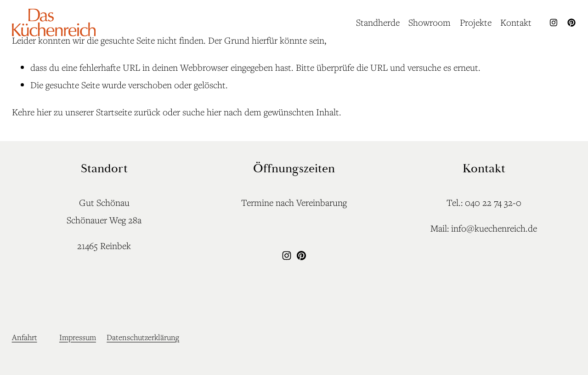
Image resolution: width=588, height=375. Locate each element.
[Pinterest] (571, 23)
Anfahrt (25, 337)
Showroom (430, 22)
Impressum (78, 337)
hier (44, 112)
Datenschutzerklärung (143, 337)
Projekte (476, 22)
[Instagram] (554, 23)
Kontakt (516, 22)
